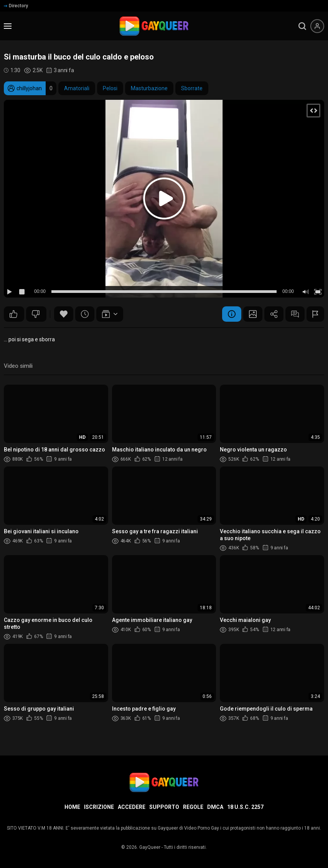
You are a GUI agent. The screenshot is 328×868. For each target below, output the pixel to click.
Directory (16, 6)
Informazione (232, 314)
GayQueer (150, 847)
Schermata (253, 314)
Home (72, 807)
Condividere (274, 314)
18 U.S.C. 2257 (245, 807)
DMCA (215, 807)
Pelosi (110, 88)
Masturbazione (149, 88)
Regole (193, 807)
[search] (302, 26)
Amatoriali (77, 88)
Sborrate (192, 88)
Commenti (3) (295, 314)
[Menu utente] (317, 26)
